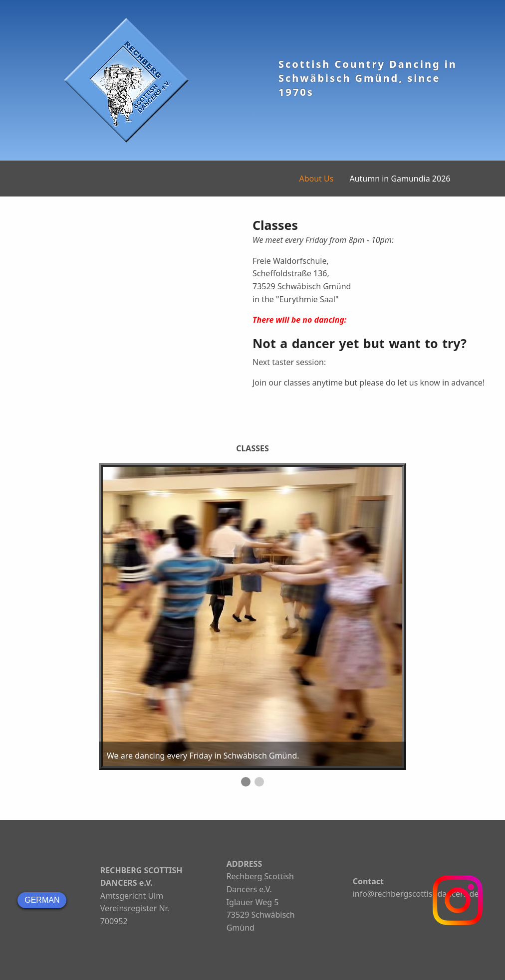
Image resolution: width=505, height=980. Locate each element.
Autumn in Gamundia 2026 (400, 179)
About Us (316, 179)
